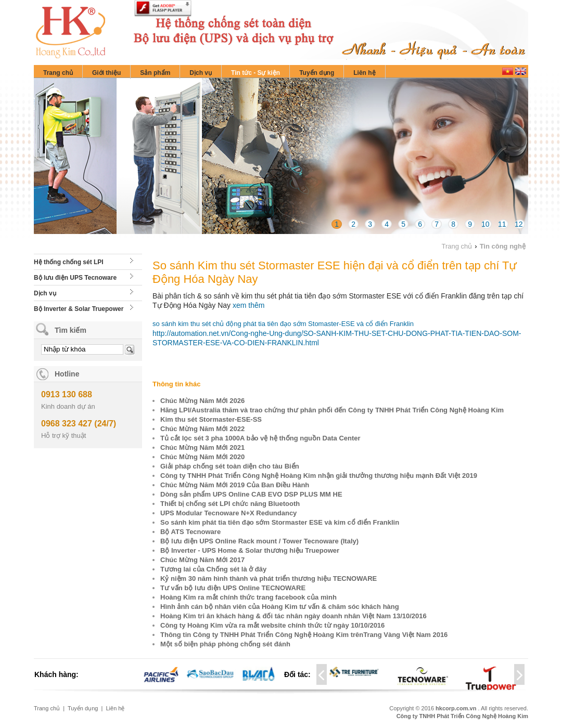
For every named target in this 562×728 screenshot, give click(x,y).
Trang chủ (58, 73)
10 (486, 224)
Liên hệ (364, 73)
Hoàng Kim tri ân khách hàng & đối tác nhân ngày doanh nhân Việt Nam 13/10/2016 (293, 616)
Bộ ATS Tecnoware (190, 532)
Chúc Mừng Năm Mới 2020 (202, 457)
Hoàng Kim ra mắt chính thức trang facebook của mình (248, 597)
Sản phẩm (155, 73)
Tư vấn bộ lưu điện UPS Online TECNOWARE (233, 588)
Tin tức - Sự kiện (256, 73)
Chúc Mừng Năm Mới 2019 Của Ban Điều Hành (235, 485)
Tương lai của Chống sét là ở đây (213, 569)
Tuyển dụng (317, 73)
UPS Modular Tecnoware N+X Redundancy (228, 513)
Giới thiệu (106, 73)
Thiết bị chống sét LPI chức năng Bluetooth (230, 504)
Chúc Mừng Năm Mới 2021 (202, 447)
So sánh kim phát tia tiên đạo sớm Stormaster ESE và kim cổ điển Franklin (280, 522)
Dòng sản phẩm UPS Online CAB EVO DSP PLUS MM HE (251, 494)
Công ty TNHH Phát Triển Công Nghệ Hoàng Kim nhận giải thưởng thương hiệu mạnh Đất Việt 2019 (319, 476)
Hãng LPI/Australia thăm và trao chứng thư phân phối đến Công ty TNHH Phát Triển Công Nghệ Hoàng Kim (332, 410)
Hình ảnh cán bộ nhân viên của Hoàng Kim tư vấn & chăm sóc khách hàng (280, 607)
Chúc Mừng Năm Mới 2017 (202, 560)
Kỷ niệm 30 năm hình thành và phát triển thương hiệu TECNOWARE (269, 578)
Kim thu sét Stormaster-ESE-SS (211, 419)
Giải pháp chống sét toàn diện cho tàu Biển (230, 466)
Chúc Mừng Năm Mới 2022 (202, 429)
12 (519, 224)
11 (502, 224)
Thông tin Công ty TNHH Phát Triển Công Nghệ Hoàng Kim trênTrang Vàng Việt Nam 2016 (304, 635)
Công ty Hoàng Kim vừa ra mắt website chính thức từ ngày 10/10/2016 (272, 625)
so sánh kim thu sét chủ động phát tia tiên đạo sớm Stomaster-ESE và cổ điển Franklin (283, 324)
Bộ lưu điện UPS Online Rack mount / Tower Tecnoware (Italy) (259, 541)
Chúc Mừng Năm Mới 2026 (202, 401)
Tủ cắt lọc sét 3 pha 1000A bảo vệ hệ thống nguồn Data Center (260, 438)
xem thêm (248, 305)
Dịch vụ (201, 73)
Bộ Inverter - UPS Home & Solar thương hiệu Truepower (250, 550)
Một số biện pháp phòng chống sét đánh (225, 644)
